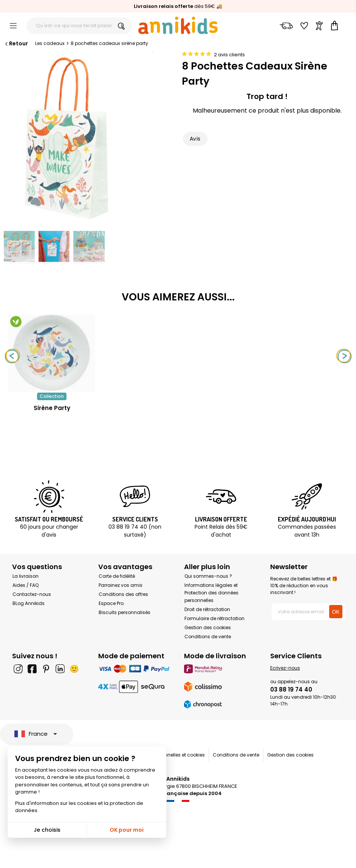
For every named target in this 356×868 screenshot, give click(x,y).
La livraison (26, 576)
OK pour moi (127, 830)
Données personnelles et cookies (168, 755)
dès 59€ (174, 6)
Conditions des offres (123, 594)
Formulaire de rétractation (214, 618)
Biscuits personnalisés (125, 612)
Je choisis (47, 830)
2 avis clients (229, 55)
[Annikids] (178, 25)
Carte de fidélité (117, 576)
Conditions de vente (208, 637)
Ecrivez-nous (285, 668)
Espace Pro (111, 603)
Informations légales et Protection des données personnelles (211, 593)
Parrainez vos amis (121, 585)
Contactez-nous (32, 594)
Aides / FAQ (26, 585)
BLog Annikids (29, 603)
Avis (195, 139)
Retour (16, 43)
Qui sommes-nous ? (208, 576)
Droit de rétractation (207, 609)
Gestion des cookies (208, 627)
